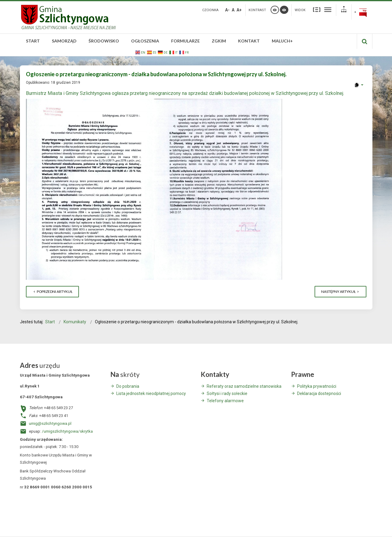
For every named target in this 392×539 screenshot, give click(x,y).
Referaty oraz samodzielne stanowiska (244, 386)
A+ (239, 10)
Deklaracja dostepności (319, 393)
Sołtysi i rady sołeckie (227, 393)
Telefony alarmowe (225, 401)
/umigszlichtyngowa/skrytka (67, 431)
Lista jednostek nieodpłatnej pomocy (151, 393)
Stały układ (317, 9)
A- (227, 10)
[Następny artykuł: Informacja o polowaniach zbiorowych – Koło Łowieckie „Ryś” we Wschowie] (340, 292)
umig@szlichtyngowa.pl (50, 423)
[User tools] (359, 85)
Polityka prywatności (317, 386)
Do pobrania (128, 386)
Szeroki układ (328, 9)
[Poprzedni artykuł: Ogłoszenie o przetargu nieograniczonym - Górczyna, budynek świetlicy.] (52, 292)
